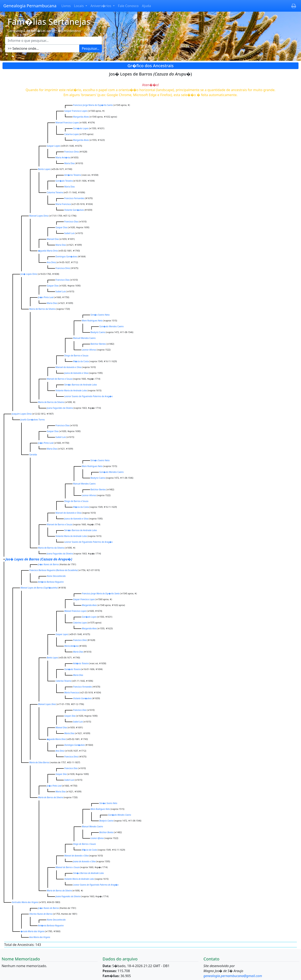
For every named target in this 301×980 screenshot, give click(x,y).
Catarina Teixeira (55, 192)
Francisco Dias (71, 222)
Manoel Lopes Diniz (39, 216)
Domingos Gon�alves (66, 256)
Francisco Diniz (72, 152)
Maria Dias (70, 163)
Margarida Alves (81, 117)
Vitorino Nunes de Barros (41, 914)
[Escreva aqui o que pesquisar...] (53, 41)
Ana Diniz (51, 262)
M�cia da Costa (81, 361)
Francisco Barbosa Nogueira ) (54, 570)
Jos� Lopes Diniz (29, 274)
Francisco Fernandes (74, 198)
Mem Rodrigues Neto (92, 321)
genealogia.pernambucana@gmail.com (233, 976)
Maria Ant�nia (63, 157)
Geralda (33, 455)
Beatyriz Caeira (98, 332)
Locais (79, 6)
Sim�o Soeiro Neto (100, 315)
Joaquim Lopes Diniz (22, 414)
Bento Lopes (44, 169)
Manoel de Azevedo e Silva (69, 367)
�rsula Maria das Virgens (33, 931)
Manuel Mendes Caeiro (84, 338)
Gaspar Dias (61, 227)
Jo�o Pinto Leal (46, 297)
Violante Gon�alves (74, 210)
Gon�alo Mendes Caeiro (112, 326)
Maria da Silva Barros (39, 762)
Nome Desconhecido (56, 576)
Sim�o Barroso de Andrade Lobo (81, 385)
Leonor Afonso (89, 350)
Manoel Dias (53, 239)
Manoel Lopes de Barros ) (39, 588)
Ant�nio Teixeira (73, 175)
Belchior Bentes (98, 344)
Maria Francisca (63, 204)
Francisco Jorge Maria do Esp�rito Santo (93, 105)
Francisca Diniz (63, 268)
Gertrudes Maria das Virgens (25, 902)
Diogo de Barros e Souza (76, 356)
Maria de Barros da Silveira (42, 309)
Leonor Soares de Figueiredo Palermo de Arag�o (89, 396)
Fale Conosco (128, 6)
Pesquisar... (91, 48)
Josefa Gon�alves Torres (33, 420)
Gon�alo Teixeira (64, 181)
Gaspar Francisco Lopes (76, 111)
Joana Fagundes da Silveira (60, 408)
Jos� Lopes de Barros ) (39, 559)
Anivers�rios (101, 6)
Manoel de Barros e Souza (60, 379)
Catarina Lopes (72, 134)
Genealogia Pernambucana (30, 6)
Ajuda (146, 6)
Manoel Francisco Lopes (67, 123)
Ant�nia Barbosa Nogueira (51, 582)
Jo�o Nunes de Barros (49, 564)
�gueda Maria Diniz (48, 251)
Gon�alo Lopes (81, 128)
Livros (66, 6)
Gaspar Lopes (54, 146)
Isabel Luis (70, 233)
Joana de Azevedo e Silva (76, 373)
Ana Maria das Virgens (40, 937)
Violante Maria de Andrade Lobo (71, 390)
